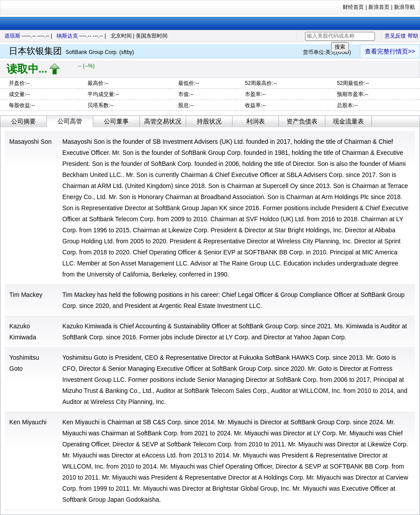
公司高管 (70, 121)
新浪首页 (379, 7)
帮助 (413, 36)
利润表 (256, 121)
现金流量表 (348, 121)
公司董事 (116, 121)
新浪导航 (405, 7)
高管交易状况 (163, 121)
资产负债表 (302, 121)
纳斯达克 (67, 36)
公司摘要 (23, 121)
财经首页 (353, 7)
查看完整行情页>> (390, 51)
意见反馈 (395, 36)
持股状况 (209, 121)
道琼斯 (12, 36)
